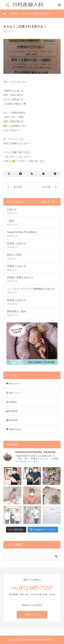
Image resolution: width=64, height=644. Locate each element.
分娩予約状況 (14, 429)
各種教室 (12, 411)
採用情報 (12, 420)
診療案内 (12, 402)
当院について (13, 393)
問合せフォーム (32, 615)
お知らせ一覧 (47, 202)
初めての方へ (14, 384)
